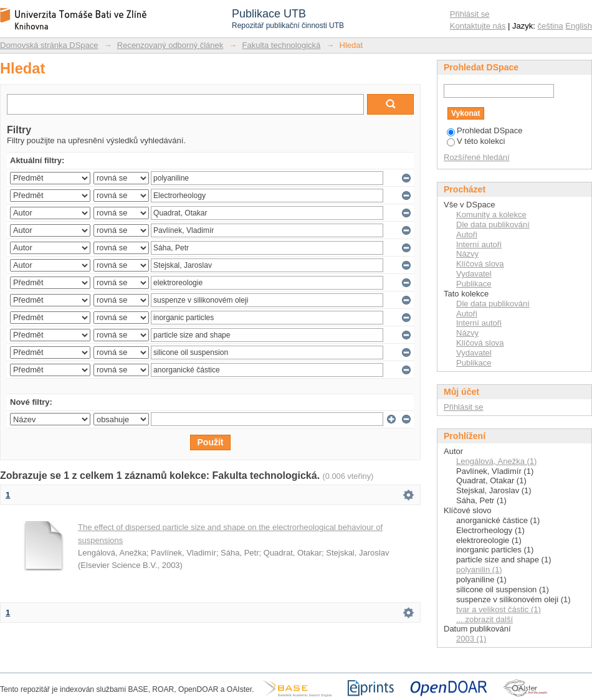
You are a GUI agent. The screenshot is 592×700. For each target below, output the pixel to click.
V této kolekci (476, 141)
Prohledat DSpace (485, 130)
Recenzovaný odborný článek (170, 45)
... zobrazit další (485, 619)
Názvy (467, 254)
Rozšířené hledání (477, 157)
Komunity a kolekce (491, 215)
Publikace (474, 284)
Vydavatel (474, 274)
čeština (551, 26)
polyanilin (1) (479, 570)
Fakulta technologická (282, 45)
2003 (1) (471, 639)
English (579, 26)
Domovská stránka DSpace (49, 45)
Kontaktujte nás (478, 26)
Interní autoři (479, 244)
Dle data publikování (493, 225)
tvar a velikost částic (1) (499, 609)
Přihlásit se (470, 14)
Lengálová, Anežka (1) (496, 461)
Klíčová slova (480, 264)
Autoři (467, 234)
